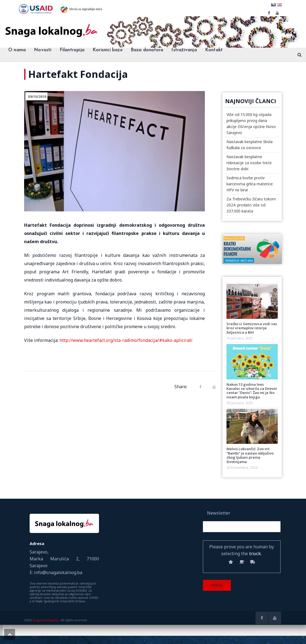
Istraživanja (184, 50)
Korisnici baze (108, 50)
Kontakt (214, 50)
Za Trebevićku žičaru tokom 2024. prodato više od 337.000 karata (251, 205)
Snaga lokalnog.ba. (46, 620)
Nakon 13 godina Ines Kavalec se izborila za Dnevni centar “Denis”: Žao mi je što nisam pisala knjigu (252, 391)
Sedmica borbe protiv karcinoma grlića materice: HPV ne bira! (250, 184)
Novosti (43, 50)
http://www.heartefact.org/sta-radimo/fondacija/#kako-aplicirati (126, 340)
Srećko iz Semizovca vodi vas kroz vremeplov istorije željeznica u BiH (252, 328)
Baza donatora (147, 50)
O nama (17, 50)
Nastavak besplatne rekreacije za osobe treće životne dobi (249, 163)
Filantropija (72, 50)
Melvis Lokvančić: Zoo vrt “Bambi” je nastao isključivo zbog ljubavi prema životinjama (250, 455)
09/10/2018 (37, 97)
